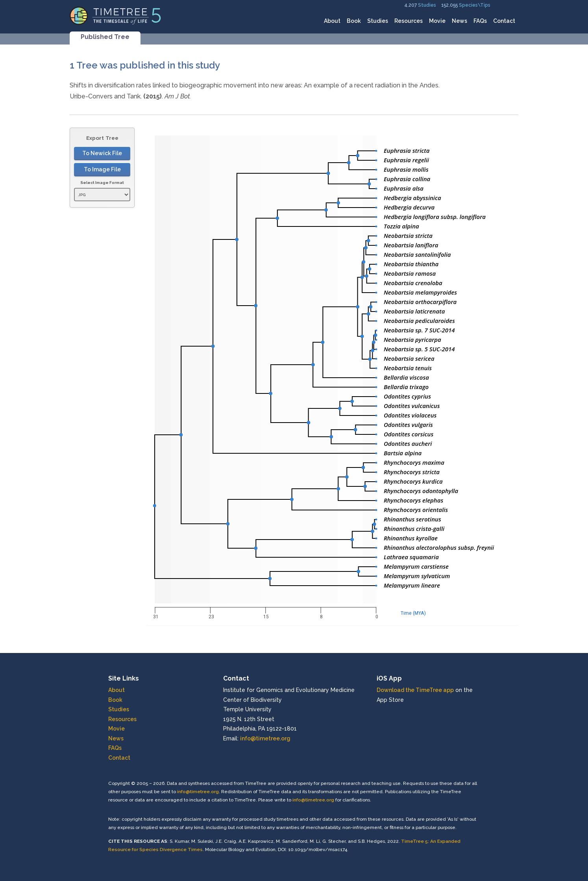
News (459, 21)
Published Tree (105, 37)
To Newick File (102, 153)
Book (354, 21)
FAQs (480, 21)
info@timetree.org (265, 738)
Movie (437, 21)
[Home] (116, 15)
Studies (427, 5)
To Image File (102, 169)
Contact (504, 21)
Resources (409, 21)
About (332, 21)
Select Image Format (102, 183)
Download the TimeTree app (415, 690)
